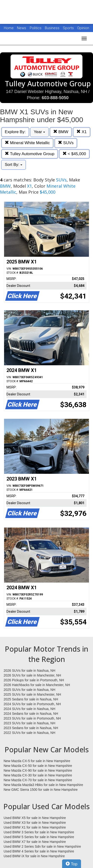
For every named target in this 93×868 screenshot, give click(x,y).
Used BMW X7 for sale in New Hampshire (35, 842)
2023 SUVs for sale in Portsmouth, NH (32, 718)
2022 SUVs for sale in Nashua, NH (29, 733)
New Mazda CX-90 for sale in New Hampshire (38, 770)
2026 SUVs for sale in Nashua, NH (29, 671)
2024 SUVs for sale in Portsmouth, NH (32, 704)
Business (53, 28)
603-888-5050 (55, 98)
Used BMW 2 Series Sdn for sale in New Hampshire (42, 846)
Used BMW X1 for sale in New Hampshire (35, 827)
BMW (61, 132)
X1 (82, 132)
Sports (69, 28)
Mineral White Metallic (27, 143)
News (22, 28)
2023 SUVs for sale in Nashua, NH (29, 723)
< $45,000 (74, 154)
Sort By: (14, 165)
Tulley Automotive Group (30, 154)
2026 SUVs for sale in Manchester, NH (32, 675)
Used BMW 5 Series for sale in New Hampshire (39, 837)
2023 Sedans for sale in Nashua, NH (31, 728)
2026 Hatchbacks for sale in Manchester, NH (37, 685)
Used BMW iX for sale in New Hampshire (34, 856)
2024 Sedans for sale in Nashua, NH (31, 714)
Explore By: (15, 132)
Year (39, 132)
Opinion (83, 28)
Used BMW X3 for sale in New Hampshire (35, 823)
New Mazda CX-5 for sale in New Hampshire (37, 761)
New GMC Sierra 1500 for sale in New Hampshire (41, 790)
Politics (36, 28)
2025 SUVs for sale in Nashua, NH (29, 690)
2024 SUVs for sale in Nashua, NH (29, 709)
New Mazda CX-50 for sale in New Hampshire (38, 766)
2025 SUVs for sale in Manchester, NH (32, 694)
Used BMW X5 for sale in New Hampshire (35, 818)
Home (9, 28)
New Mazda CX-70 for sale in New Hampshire (38, 780)
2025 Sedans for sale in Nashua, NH (31, 699)
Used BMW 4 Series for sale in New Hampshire (39, 851)
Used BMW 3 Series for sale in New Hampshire (39, 832)
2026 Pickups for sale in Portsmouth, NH (34, 680)
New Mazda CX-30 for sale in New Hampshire (38, 775)
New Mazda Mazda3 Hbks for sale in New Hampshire (43, 785)
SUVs (66, 143)
